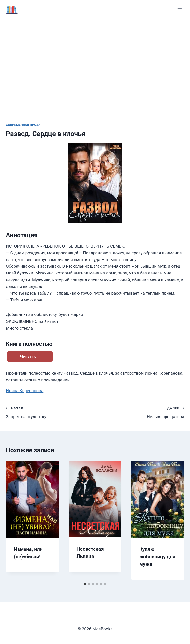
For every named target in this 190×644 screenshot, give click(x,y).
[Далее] (175, 520)
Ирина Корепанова (25, 391)
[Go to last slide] (15, 520)
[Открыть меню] (179, 10)
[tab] (85, 584)
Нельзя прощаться (142, 412)
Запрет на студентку (48, 412)
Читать (28, 357)
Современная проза (23, 125)
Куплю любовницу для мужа (157, 557)
